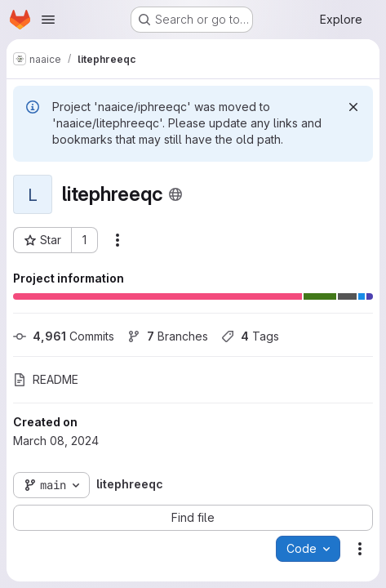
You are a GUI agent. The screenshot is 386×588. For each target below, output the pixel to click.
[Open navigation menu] (48, 20)
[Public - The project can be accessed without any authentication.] (175, 194)
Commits (64, 336)
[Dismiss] (353, 107)
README (46, 379)
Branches (168, 336)
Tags (250, 336)
